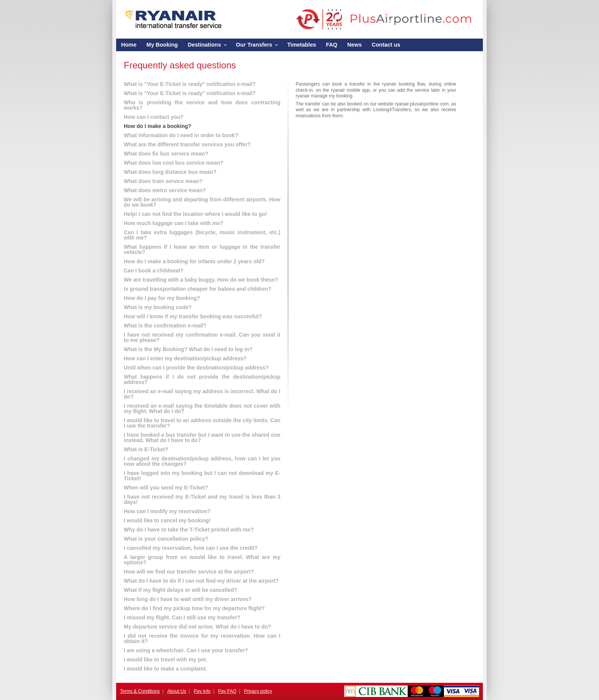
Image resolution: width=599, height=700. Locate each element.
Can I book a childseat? (154, 271)
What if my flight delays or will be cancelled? (181, 590)
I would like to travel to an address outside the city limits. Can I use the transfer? (202, 423)
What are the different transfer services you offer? (187, 144)
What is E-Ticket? (146, 449)
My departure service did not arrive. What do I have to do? (198, 627)
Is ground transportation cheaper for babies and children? (198, 289)
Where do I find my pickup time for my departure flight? (194, 608)
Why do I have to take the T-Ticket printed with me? (189, 530)
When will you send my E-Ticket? (166, 488)
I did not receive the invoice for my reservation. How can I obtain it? (202, 638)
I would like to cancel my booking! (167, 520)
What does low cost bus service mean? (174, 163)
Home (129, 45)
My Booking (162, 45)
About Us (177, 691)
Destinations (205, 46)
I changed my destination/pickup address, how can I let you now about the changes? (202, 461)
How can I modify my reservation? (167, 511)
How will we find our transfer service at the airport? (189, 572)
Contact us (386, 45)
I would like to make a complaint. (165, 669)
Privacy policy (258, 691)
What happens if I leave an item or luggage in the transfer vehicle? (202, 250)
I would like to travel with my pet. (166, 659)
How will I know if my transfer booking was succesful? (193, 316)
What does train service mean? (163, 181)
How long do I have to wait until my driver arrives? (188, 599)
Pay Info (202, 691)
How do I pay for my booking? (162, 298)
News (355, 45)
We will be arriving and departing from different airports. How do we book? (202, 202)
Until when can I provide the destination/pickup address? (196, 368)
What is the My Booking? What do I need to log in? (188, 349)
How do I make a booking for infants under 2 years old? (194, 261)
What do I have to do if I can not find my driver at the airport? (201, 581)
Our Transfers (255, 46)
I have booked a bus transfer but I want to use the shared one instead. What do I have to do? (202, 437)
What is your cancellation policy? (166, 539)
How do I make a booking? (158, 126)
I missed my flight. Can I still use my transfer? (182, 617)
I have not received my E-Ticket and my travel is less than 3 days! (202, 499)
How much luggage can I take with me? (174, 223)
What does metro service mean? (165, 190)
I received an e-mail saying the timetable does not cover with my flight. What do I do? (202, 408)
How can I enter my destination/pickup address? (185, 358)
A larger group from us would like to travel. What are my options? (202, 560)
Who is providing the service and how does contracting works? (202, 105)
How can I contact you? (154, 117)
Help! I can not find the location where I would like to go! (195, 214)
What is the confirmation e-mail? (165, 326)
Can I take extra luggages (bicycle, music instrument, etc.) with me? (202, 235)
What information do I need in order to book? (181, 135)
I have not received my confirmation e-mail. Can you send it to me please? (202, 337)
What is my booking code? (158, 307)
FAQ (332, 45)
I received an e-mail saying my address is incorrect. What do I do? (202, 394)
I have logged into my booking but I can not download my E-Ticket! (202, 476)
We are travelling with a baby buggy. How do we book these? (201, 280)
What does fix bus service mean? (166, 154)
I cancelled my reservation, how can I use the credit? (191, 548)
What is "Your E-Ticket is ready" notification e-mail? (190, 84)
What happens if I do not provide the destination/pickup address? (202, 379)
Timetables (302, 45)
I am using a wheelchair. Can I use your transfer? (186, 650)
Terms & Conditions (140, 691)
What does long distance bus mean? (170, 172)
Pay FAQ (227, 691)
